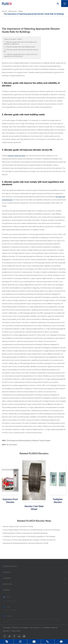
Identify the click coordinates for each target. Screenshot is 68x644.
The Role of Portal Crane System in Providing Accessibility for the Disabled (29, 536)
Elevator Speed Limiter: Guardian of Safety (18, 526)
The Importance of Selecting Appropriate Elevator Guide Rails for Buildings (34, 14)
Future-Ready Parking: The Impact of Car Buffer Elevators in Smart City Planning (31, 530)
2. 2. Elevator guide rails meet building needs (19, 47)
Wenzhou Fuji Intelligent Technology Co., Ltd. (28, 628)
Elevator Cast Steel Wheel (34, 508)
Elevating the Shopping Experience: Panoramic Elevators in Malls (26, 543)
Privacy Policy (16, 631)
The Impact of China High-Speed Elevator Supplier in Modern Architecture (29, 540)
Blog (21, 11)
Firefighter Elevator (58, 501)
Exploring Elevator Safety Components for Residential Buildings (25, 533)
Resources (13, 11)
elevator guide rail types (17, 156)
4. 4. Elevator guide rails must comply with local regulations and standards (21, 55)
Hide (19, 39)
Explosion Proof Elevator (10, 501)
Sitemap (6, 631)
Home (4, 11)
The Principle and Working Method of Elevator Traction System (28, 441)
